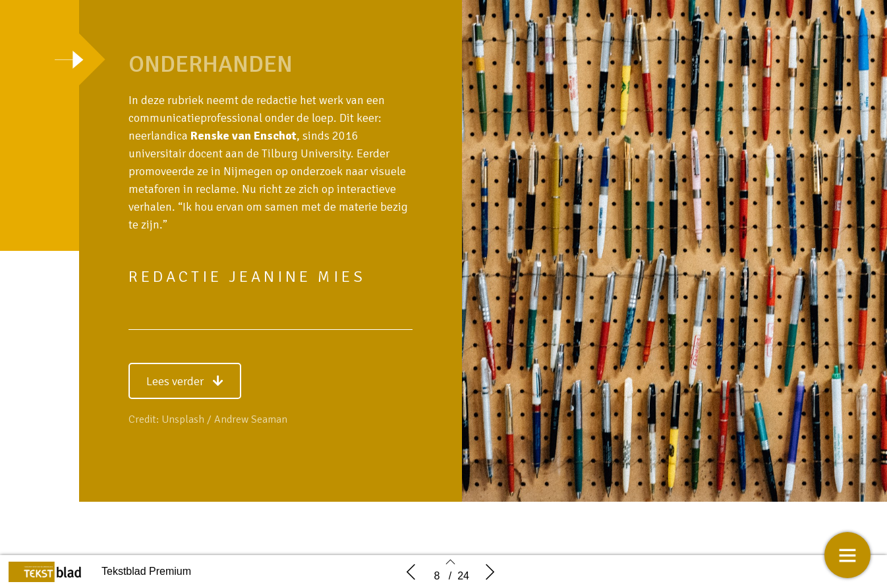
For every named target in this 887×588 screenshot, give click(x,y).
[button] (185, 381)
